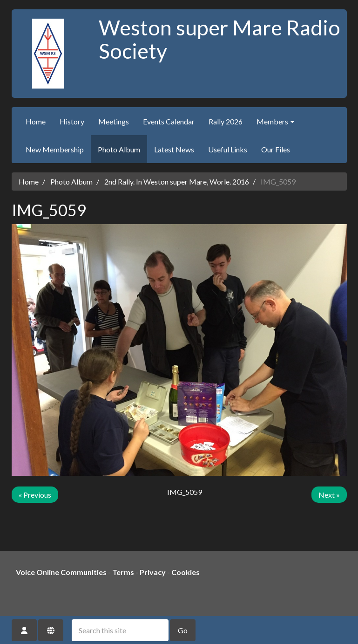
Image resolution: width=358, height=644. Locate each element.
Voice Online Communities (61, 572)
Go (183, 630)
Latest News (174, 149)
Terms (123, 572)
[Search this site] (120, 630)
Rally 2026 (226, 121)
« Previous (35, 495)
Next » (329, 495)
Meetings (114, 121)
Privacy (153, 572)
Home (36, 121)
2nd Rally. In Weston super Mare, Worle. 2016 (177, 182)
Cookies (186, 572)
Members (275, 121)
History (72, 121)
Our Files (276, 149)
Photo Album (119, 149)
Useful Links (228, 149)
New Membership (55, 149)
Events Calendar (169, 121)
